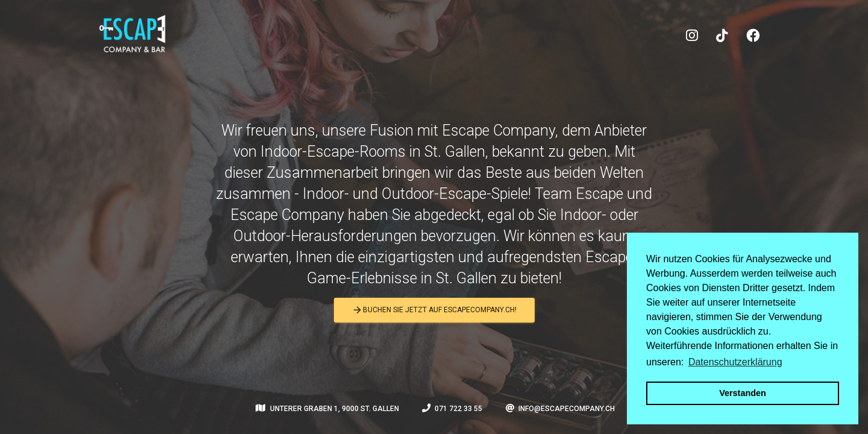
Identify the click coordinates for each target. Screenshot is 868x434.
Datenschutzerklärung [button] (735, 362)
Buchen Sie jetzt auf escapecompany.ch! (434, 310)
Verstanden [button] (743, 393)
